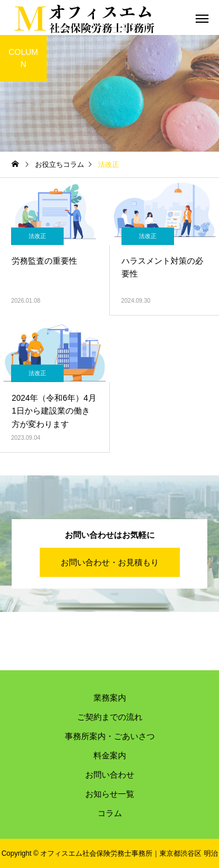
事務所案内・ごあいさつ (110, 736)
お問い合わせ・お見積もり (110, 562)
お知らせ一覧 (110, 794)
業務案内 (110, 698)
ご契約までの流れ (110, 717)
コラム (110, 813)
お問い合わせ (110, 775)
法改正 (37, 236)
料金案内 (110, 755)
